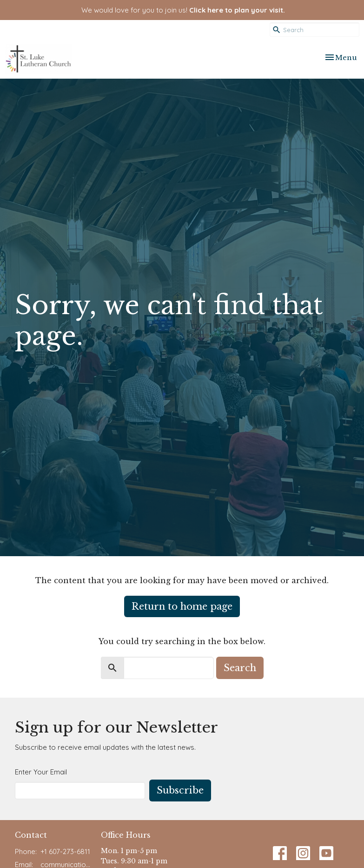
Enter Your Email (41, 772)
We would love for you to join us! (183, 10)
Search (240, 668)
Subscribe (180, 790)
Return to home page (182, 606)
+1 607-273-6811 (65, 851)
